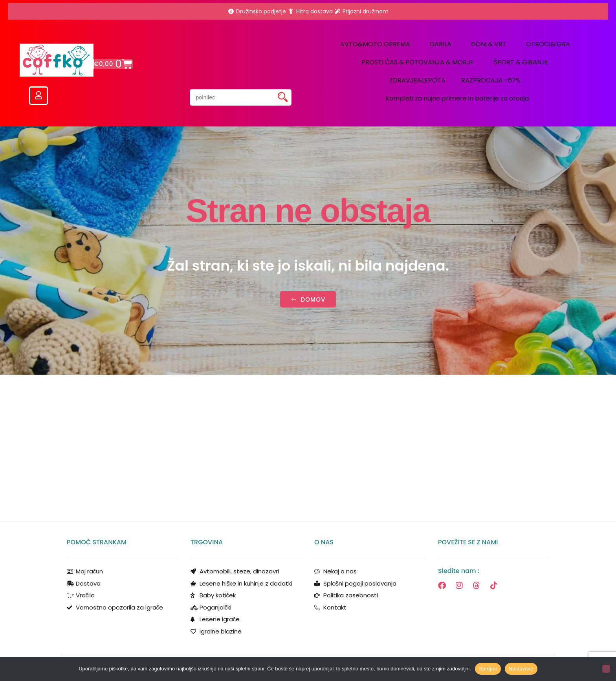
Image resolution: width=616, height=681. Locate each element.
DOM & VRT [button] (491, 44)
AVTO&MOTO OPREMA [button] (377, 44)
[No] (606, 669)
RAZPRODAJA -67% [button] (493, 80)
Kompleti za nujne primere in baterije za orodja (457, 98)
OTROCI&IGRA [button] (550, 44)
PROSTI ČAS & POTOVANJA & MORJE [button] (420, 62)
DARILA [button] (443, 44)
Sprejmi (488, 669)
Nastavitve (521, 669)
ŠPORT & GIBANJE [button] (523, 62)
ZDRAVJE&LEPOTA (417, 80)
